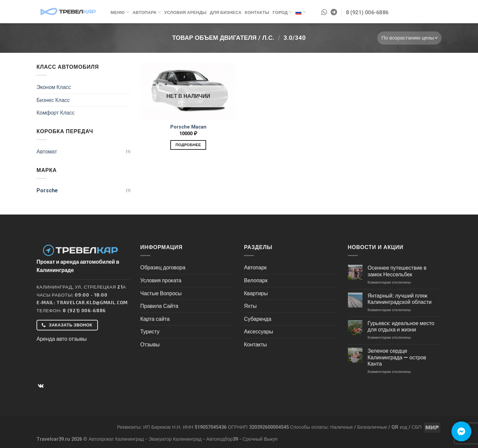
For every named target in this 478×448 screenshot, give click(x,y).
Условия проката (161, 280)
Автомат (47, 152)
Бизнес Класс (53, 100)
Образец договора (163, 268)
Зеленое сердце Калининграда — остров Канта (397, 357)
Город (282, 12)
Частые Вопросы (161, 293)
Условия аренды (185, 12)
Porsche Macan (188, 127)
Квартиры (256, 293)
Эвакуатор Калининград (175, 439)
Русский (301, 12)
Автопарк (147, 12)
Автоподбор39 (222, 439)
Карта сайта (155, 319)
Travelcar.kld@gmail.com (92, 302)
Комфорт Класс (56, 113)
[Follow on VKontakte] (41, 386)
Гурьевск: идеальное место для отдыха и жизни (401, 326)
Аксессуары (259, 332)
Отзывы (150, 345)
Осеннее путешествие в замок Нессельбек (397, 271)
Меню (120, 12)
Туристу (150, 332)
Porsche (47, 190)
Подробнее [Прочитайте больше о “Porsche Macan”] (188, 145)
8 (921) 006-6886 (84, 310)
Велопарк (256, 280)
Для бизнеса (226, 12)
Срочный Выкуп (260, 439)
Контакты (257, 12)
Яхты (250, 306)
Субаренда (258, 319)
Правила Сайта (159, 306)
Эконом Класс (54, 87)
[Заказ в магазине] (409, 38)
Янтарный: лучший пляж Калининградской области (399, 299)
